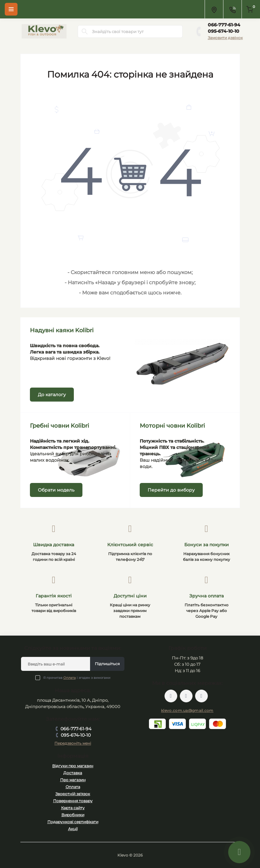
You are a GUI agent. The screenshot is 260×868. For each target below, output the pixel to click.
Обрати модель (56, 490)
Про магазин (73, 780)
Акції (73, 829)
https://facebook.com (171, 696)
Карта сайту (73, 808)
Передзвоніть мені (73, 743)
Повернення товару (73, 801)
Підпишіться (107, 664)
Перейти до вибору (171, 490)
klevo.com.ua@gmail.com (187, 710)
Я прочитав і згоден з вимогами (77, 678)
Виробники (73, 815)
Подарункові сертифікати (73, 822)
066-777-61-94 (224, 25)
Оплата (70, 678)
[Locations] (214, 9)
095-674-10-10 (224, 31)
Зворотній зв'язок (73, 794)
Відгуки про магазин (73, 766)
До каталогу (52, 395)
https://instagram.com (201, 696)
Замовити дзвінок (225, 38)
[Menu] (11, 9)
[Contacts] (232, 9)
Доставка (73, 773)
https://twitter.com (186, 696)
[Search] (85, 31)
